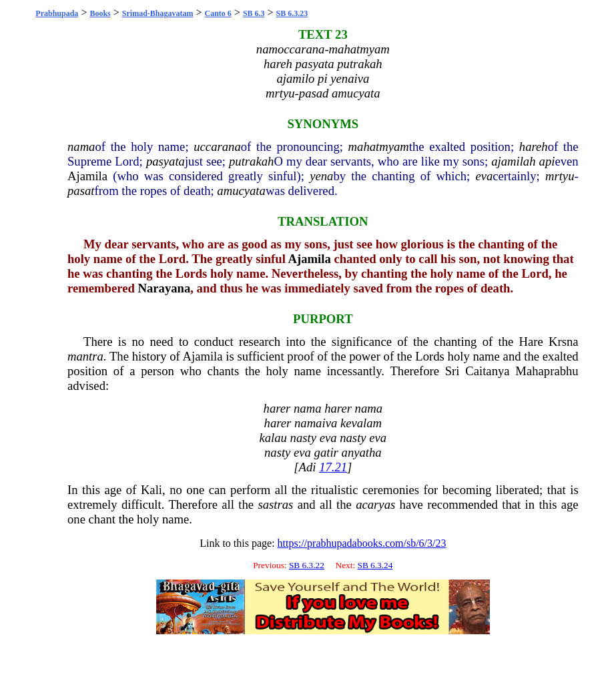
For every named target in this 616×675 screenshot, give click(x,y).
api (547, 161)
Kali (151, 490)
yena (321, 176)
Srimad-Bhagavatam (158, 13)
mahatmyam (379, 147)
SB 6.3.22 (307, 565)
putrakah (251, 161)
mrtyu (560, 176)
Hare (531, 342)
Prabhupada (57, 13)
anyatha (362, 452)
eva (484, 176)
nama (81, 147)
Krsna (564, 342)
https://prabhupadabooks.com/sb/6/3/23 (362, 543)
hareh (534, 147)
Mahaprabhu (547, 371)
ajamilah (513, 161)
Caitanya (487, 371)
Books (100, 13)
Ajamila (87, 176)
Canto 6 (218, 13)
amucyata (241, 191)
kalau (273, 438)
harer (277, 408)
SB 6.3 (254, 13)
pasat (81, 191)
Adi (308, 467)
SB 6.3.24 (375, 565)
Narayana (165, 288)
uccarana (217, 147)
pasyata (166, 161)
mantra (85, 356)
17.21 (333, 467)
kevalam (361, 423)
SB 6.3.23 (292, 13)
